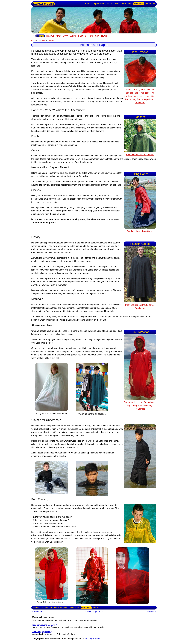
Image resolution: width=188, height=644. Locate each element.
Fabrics (89, 4)
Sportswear (99, 4)
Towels (104, 36)
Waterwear (139, 4)
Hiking (90, 36)
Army (58, 36)
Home (34, 40)
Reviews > (151, 612)
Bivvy (65, 36)
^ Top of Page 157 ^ (94, 612)
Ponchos (40, 36)
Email (149, 4)
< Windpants (38, 612)
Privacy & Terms (93, 639)
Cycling (73, 36)
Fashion (82, 36)
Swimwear (127, 4)
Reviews (50, 36)
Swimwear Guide (44, 4)
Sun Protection (113, 4)
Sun (97, 36)
